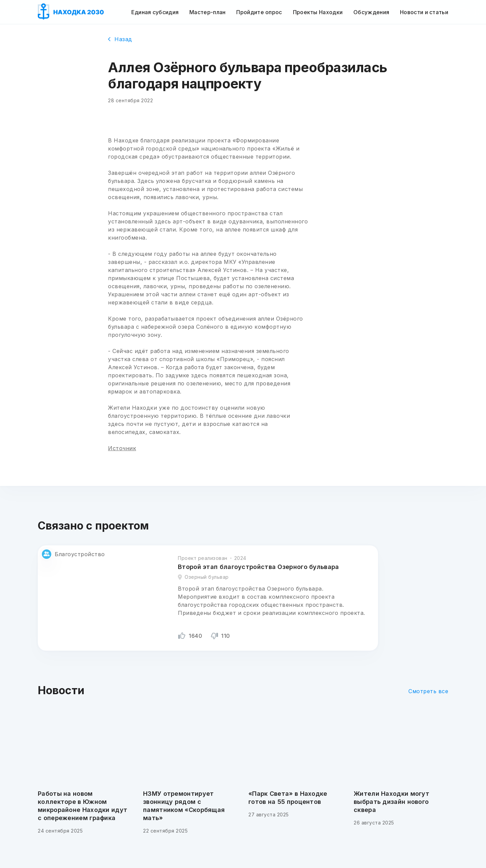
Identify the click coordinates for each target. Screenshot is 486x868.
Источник (122, 448)
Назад (120, 39)
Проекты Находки (318, 12)
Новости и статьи (424, 12)
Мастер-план (207, 12)
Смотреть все (428, 691)
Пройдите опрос (259, 12)
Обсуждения (371, 12)
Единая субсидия (155, 12)
